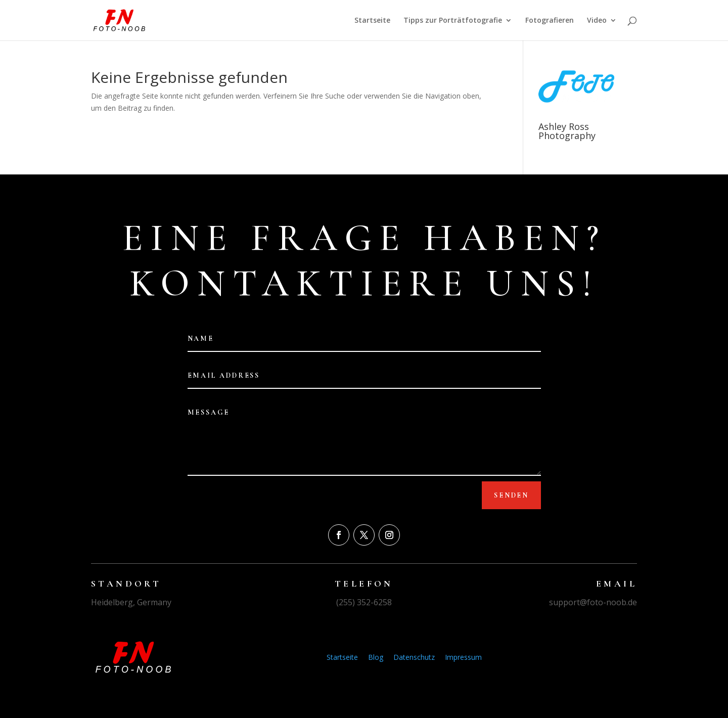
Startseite (372, 21)
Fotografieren (550, 21)
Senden (511, 495)
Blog (376, 657)
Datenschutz (414, 657)
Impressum (463, 657)
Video (597, 21)
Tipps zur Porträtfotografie (453, 21)
